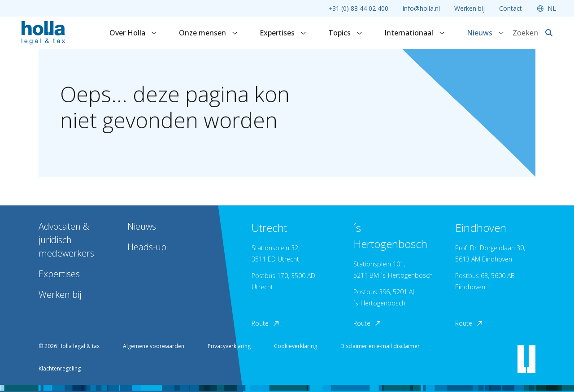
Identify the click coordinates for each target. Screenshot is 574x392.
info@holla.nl (421, 8)
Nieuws (486, 33)
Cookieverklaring (296, 346)
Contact (511, 8)
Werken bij (470, 8)
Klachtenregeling (60, 368)
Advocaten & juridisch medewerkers (66, 240)
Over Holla (133, 33)
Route (266, 323)
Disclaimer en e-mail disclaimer (380, 346)
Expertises (283, 33)
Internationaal (415, 33)
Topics (346, 33)
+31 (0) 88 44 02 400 (358, 8)
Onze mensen (209, 33)
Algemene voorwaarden (154, 346)
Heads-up (147, 247)
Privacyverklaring (229, 346)
